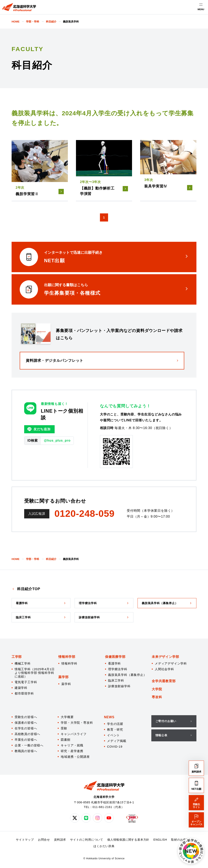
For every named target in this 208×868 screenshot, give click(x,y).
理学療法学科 (118, 669)
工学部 (17, 657)
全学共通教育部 (164, 681)
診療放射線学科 (119, 686)
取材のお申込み (182, 840)
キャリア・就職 (72, 745)
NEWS (109, 717)
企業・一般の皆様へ (29, 745)
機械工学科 (23, 663)
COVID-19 (115, 747)
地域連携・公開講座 (75, 757)
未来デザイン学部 (165, 657)
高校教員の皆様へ (27, 734)
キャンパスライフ (74, 734)
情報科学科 (69, 663)
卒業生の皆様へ (26, 740)
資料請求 (60, 840)
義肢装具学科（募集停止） (127, 675)
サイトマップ (25, 840)
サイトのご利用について (87, 840)
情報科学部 (67, 657)
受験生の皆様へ (26, 717)
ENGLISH (160, 840)
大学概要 (67, 717)
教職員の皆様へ (26, 751)
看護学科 (114, 663)
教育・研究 (115, 729)
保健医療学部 (115, 657)
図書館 (66, 740)
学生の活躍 (115, 724)
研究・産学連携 (72, 751)
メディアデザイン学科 (171, 663)
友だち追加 (39, 429)
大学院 (157, 689)
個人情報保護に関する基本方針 (128, 840)
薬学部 (63, 677)
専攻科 (157, 697)
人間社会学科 (164, 669)
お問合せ (44, 840)
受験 (64, 728)
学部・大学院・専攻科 (77, 723)
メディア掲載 (117, 741)
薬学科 (66, 684)
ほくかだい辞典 (104, 846)
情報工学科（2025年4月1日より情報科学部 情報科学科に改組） (35, 673)
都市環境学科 (24, 693)
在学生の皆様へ (26, 728)
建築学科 (21, 688)
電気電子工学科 (26, 682)
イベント (113, 735)
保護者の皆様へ (26, 723)
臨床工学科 (116, 680)
